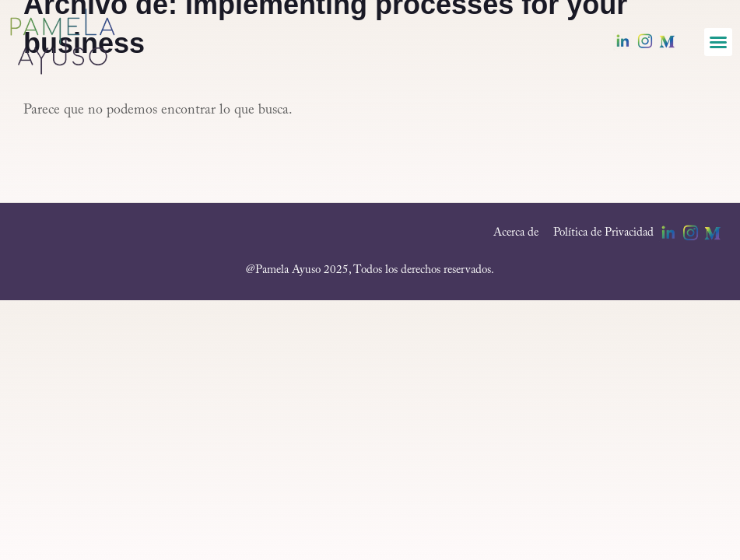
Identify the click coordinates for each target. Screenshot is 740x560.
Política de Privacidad (603, 233)
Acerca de (516, 233)
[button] (718, 42)
